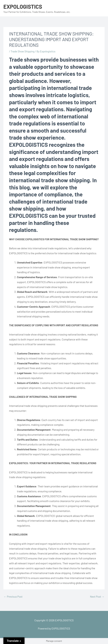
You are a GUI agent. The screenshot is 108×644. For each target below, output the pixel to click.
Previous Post (13, 596)
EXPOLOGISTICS (23, 6)
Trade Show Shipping (22, 51)
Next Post (97, 596)
